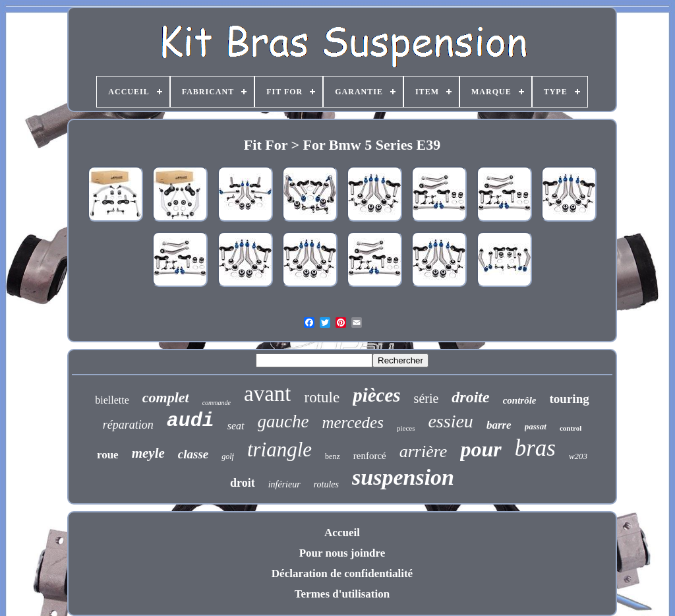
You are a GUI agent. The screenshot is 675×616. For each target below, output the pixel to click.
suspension (403, 477)
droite (470, 397)
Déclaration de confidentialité (342, 573)
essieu (450, 421)
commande (217, 403)
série (426, 398)
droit (243, 483)
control (571, 428)
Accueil (342, 533)
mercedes (352, 422)
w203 (578, 456)
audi (191, 421)
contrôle (520, 400)
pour (481, 449)
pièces (376, 395)
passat (536, 426)
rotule (322, 397)
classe (193, 454)
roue (108, 455)
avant (267, 394)
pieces (406, 428)
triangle (279, 449)
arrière (424, 451)
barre (499, 425)
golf (228, 456)
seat (236, 426)
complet (166, 397)
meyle (148, 453)
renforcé (370, 456)
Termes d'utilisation (342, 594)
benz (333, 456)
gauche (283, 421)
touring (570, 399)
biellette (112, 400)
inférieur (284, 484)
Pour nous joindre (342, 553)
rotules (326, 484)
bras (535, 448)
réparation (128, 425)
